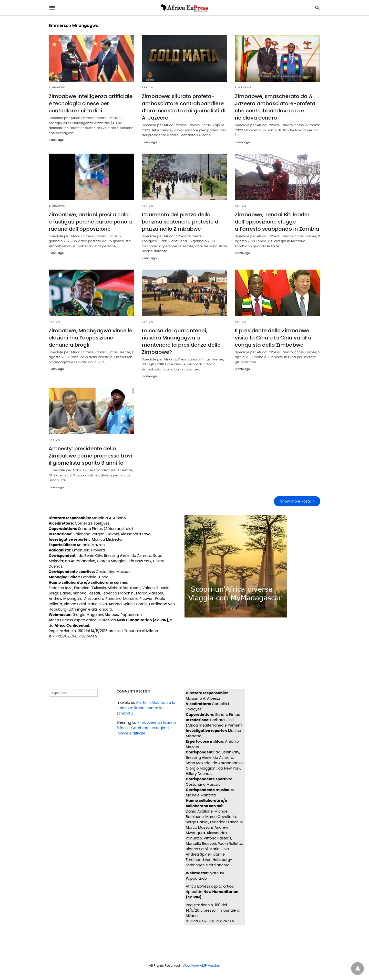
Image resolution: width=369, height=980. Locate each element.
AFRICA (147, 87)
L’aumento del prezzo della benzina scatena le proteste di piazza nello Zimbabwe (181, 222)
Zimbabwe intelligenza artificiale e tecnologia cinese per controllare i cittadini (91, 103)
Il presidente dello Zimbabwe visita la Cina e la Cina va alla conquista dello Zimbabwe (273, 338)
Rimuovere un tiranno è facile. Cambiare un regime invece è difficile (146, 728)
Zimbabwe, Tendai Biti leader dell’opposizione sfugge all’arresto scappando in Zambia (277, 222)
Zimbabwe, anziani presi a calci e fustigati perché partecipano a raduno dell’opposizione (90, 222)
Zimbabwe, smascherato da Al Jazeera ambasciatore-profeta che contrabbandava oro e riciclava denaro (275, 107)
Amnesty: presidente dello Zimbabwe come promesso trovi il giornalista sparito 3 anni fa (90, 456)
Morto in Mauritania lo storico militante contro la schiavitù (146, 708)
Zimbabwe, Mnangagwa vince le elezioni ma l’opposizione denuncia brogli (90, 338)
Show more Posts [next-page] (296, 501)
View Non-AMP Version (201, 966)
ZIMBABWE (57, 87)
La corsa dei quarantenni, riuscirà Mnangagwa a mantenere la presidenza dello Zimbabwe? (181, 341)
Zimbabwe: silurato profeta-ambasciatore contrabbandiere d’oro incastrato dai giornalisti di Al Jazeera (184, 107)
